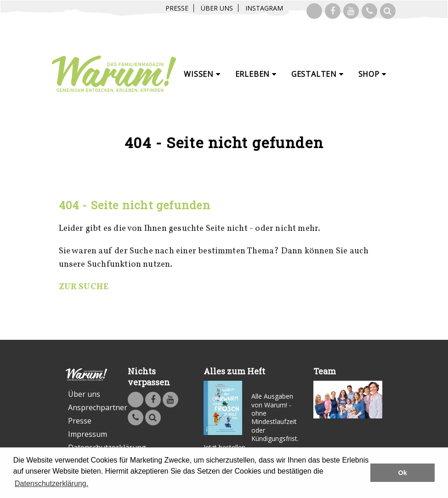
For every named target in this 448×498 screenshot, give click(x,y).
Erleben (256, 74)
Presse (177, 8)
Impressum (88, 434)
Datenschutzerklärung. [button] (51, 484)
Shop (372, 74)
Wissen (202, 74)
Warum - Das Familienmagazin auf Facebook (333, 11)
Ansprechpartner (88, 407)
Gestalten (318, 74)
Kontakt (369, 11)
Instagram (264, 8)
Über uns (217, 8)
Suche (388, 11)
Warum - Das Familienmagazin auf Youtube (351, 11)
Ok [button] (403, 473)
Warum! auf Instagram (314, 11)
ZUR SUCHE (84, 287)
